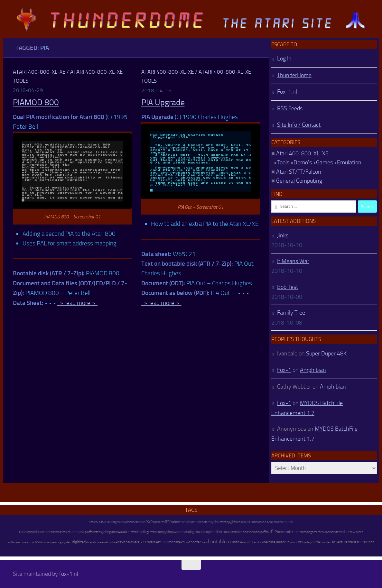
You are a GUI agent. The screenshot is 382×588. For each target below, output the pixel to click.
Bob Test (288, 287)
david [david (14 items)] (122, 542)
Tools (283, 162)
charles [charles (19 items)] (353, 542)
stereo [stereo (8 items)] (93, 522)
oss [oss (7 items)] (60, 532)
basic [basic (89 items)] (102, 521)
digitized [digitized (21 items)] (79, 542)
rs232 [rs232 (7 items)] (144, 542)
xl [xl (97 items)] (293, 532)
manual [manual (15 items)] (122, 522)
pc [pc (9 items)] (312, 542)
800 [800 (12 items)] (229, 542)
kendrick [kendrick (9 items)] (258, 542)
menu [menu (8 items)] (279, 522)
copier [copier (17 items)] (209, 532)
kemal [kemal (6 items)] (104, 542)
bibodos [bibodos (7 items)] (44, 542)
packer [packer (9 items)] (157, 522)
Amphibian (313, 370)
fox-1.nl (69, 574)
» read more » (77, 303)
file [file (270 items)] (274, 531)
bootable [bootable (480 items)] (217, 542)
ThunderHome (294, 75)
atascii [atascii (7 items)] (244, 542)
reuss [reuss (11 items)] (141, 522)
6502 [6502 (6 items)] (164, 542)
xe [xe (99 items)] (300, 542)
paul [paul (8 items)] (268, 532)
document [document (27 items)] (43, 532)
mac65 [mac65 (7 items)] (34, 542)
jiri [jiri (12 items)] (233, 522)
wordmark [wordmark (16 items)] (181, 532)
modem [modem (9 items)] (327, 542)
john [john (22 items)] (106, 532)
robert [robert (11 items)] (176, 522)
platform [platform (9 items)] (90, 532)
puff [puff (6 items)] (263, 532)
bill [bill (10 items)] (216, 532)
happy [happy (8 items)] (227, 522)
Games (324, 162)
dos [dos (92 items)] (127, 531)
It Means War (293, 261)
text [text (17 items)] (181, 542)
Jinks (283, 235)
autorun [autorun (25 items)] (283, 542)
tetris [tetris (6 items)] (339, 532)
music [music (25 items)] (197, 522)
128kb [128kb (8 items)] (318, 542)
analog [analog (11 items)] (112, 522)
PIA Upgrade (163, 102)
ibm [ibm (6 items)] (186, 542)
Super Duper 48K (326, 354)
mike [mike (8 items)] (66, 532)
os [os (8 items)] (163, 522)
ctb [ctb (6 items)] (221, 522)
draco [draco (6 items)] (204, 542)
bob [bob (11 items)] (371, 542)
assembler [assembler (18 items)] (235, 532)
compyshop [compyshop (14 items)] (165, 532)
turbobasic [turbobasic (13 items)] (77, 532)
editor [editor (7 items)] (54, 532)
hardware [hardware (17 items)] (133, 542)
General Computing (299, 181)
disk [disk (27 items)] (346, 532)
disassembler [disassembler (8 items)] (252, 532)
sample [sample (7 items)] (305, 532)
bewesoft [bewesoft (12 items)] (284, 532)
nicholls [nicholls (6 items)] (132, 522)
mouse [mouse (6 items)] (262, 522)
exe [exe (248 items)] (149, 521)
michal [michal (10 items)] (173, 542)
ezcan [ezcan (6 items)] (135, 532)
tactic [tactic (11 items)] (142, 532)
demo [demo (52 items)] (363, 542)
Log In (284, 59)
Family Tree (291, 313)
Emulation (349, 162)
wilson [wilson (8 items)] (294, 542)
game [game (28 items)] (114, 532)
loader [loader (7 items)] (306, 542)
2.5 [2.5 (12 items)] (250, 542)
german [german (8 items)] (151, 532)
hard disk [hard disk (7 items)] (241, 522)
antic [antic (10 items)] (236, 542)
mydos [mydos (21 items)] (214, 522)
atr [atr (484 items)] (168, 521)
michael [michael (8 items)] (113, 542)
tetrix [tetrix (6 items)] (99, 532)
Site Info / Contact (299, 125)
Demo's (303, 162)
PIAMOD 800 (36, 102)
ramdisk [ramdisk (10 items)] (186, 522)
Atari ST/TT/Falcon (299, 172)
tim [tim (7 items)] (33, 532)
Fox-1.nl (287, 92)
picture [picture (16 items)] (252, 522)
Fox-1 (284, 370)
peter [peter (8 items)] (205, 522)
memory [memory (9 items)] (331, 532)
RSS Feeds (290, 108)
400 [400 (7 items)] (121, 532)
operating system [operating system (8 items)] (61, 542)
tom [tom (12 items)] (298, 532)
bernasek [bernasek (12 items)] (270, 542)
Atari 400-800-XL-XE (39, 72)
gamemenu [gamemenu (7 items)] (318, 532)
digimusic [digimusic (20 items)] (197, 532)
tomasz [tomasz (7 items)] (25, 542)
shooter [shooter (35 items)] (195, 542)
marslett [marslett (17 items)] (154, 542)
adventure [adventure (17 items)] (340, 542)
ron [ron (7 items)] (28, 532)
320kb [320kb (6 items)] (271, 522)
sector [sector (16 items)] (222, 532)
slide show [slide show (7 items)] (93, 542)
